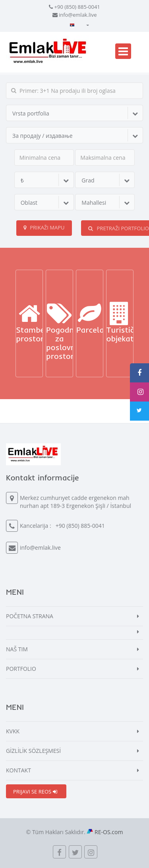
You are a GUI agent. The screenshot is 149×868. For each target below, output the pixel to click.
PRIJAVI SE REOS (35, 792)
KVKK (13, 731)
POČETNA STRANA (30, 616)
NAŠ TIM (17, 649)
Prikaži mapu (44, 227)
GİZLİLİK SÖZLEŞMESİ (33, 751)
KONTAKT (18, 770)
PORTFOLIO (21, 669)
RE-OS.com (109, 832)
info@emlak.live (78, 15)
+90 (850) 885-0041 (77, 7)
